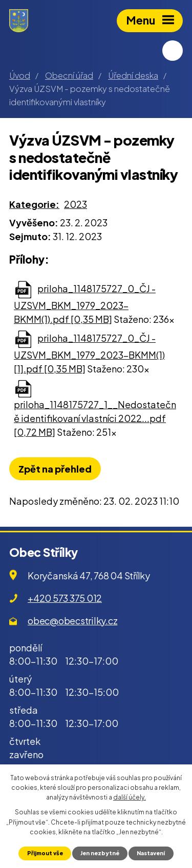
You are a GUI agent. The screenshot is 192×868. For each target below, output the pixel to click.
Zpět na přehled (55, 469)
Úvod (20, 75)
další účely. (130, 797)
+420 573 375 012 (65, 598)
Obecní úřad (69, 75)
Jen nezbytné (100, 853)
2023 (76, 204)
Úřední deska (133, 75)
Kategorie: (34, 204)
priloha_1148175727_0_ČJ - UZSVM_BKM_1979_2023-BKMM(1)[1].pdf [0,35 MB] (89, 353)
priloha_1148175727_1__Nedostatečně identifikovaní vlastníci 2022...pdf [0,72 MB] (95, 418)
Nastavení (151, 853)
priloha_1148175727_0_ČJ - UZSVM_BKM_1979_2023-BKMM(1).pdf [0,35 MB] (85, 304)
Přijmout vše (45, 853)
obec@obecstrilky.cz (72, 620)
